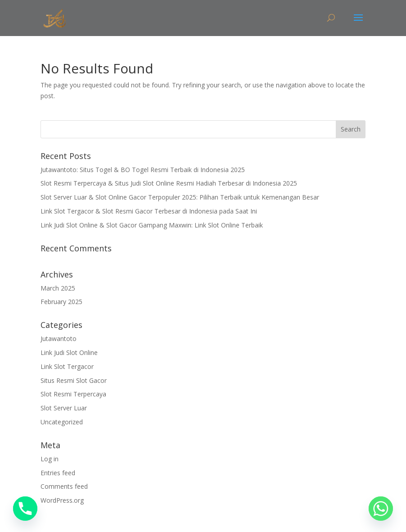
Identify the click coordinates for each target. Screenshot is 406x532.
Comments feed (64, 486)
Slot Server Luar (64, 408)
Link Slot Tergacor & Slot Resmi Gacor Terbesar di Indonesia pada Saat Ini (149, 211)
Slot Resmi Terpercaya (73, 394)
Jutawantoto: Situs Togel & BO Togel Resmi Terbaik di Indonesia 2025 (143, 170)
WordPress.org (62, 500)
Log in (50, 459)
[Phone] (25, 509)
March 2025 (58, 288)
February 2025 (61, 302)
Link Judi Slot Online (69, 352)
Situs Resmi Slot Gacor (74, 380)
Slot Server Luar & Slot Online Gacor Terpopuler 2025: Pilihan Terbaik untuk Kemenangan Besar (180, 197)
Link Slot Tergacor (67, 366)
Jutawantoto (59, 339)
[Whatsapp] (381, 509)
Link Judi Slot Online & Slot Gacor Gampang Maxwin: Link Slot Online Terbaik (152, 225)
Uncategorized (62, 422)
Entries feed (58, 473)
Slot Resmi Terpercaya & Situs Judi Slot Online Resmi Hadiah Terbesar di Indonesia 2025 (169, 183)
